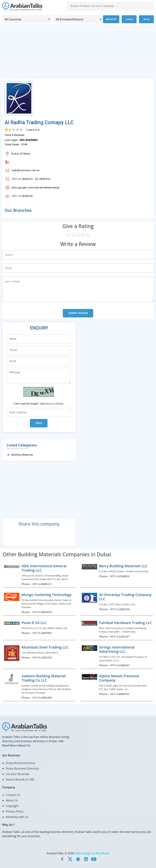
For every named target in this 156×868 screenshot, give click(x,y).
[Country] (26, 19)
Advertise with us (17, 817)
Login (129, 19)
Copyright (12, 806)
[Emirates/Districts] (77, 19)
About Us (12, 800)
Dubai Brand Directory (21, 763)
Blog (146, 19)
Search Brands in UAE (20, 779)
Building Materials (22, 455)
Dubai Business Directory (22, 768)
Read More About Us (16, 745)
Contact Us (13, 795)
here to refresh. (55, 403)
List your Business (18, 774)
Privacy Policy (15, 811)
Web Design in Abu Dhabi (92, 853)
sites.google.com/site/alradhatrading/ (36, 187)
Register (111, 19)
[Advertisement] (78, 54)
